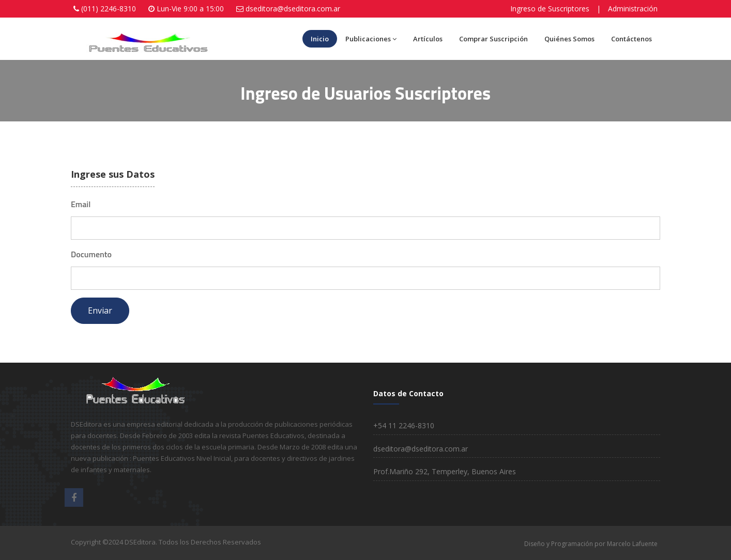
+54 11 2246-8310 (404, 425)
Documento (91, 254)
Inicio (320, 39)
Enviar (100, 310)
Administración (633, 9)
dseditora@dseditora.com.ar (293, 9)
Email (81, 204)
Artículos (428, 39)
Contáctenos (631, 39)
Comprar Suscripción (493, 39)
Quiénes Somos (569, 39)
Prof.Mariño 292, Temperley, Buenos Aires (445, 471)
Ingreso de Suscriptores (550, 9)
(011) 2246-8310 (109, 9)
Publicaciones (371, 39)
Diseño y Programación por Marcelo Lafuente (591, 544)
